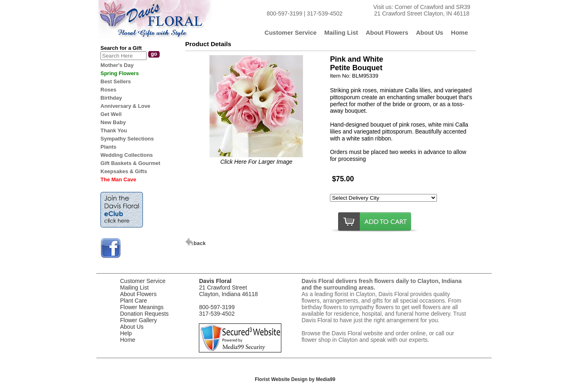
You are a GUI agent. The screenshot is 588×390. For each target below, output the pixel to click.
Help (126, 333)
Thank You (114, 130)
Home (128, 340)
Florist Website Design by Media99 (295, 379)
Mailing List (134, 287)
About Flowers (138, 294)
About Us (132, 327)
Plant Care (134, 301)
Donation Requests (144, 314)
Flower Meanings (142, 307)
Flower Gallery (138, 320)
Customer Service (143, 281)
